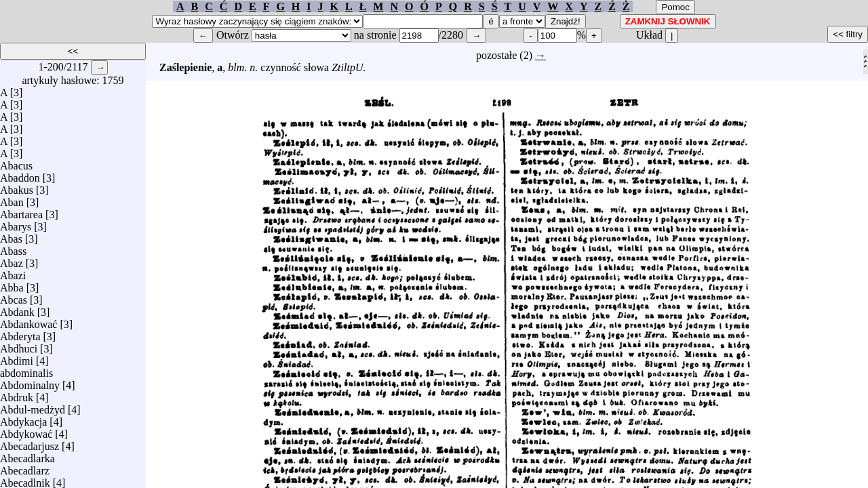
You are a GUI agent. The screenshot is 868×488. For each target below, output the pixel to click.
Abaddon (20, 175)
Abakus (17, 187)
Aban (12, 199)
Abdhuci (19, 345)
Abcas (14, 297)
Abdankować (28, 321)
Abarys (16, 223)
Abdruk (17, 394)
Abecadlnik (25, 480)
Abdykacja (23, 419)
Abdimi (17, 358)
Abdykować (26, 431)
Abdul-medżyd (33, 406)
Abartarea (21, 211)
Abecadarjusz (29, 443)
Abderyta (20, 333)
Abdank (17, 309)
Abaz (12, 260)
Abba (12, 284)
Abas (11, 236)
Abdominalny (30, 382)
